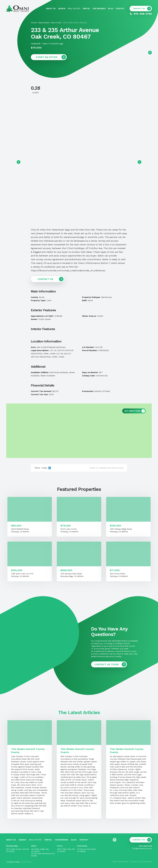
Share (37, 468)
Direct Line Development (141, 862)
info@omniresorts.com (142, 848)
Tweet (44, 468)
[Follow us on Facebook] (150, 53)
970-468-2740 (145, 846)
